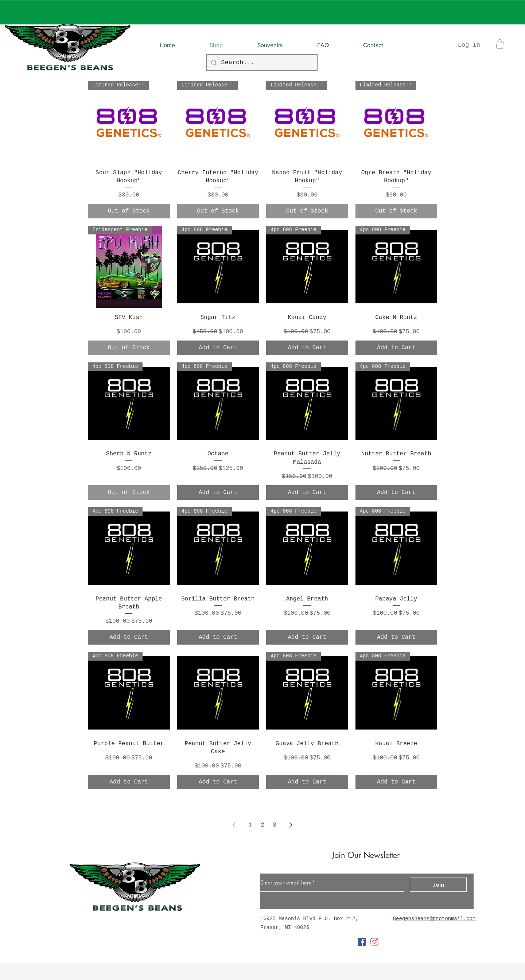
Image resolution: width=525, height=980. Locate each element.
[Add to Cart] (218, 348)
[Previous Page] (234, 825)
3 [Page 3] (275, 825)
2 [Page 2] (262, 825)
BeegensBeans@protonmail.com (434, 919)
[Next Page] (291, 825)
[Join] (438, 885)
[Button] (234, 892)
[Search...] (261, 63)
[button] (500, 44)
